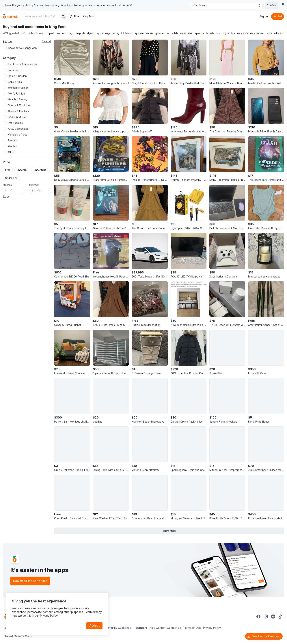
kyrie (226, 33)
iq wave (139, 33)
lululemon (127, 33)
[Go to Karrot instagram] (266, 617)
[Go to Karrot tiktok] (280, 617)
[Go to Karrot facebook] (258, 617)
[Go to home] (10, 16)
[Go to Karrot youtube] (273, 617)
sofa (269, 33)
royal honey (112, 33)
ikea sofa (243, 33)
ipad (51, 33)
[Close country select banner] (283, 4)
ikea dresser (257, 33)
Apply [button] (6, 196)
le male (210, 33)
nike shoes (281, 33)
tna (233, 33)
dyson (91, 33)
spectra (199, 33)
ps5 (23, 33)
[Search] (63, 16)
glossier (160, 33)
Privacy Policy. (49, 616)
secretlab (172, 33)
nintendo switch (37, 33)
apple (100, 33)
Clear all (46, 41)
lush (219, 33)
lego (72, 33)
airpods (81, 33)
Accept (94, 626)
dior (190, 33)
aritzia (150, 33)
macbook (61, 33)
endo (183, 33)
